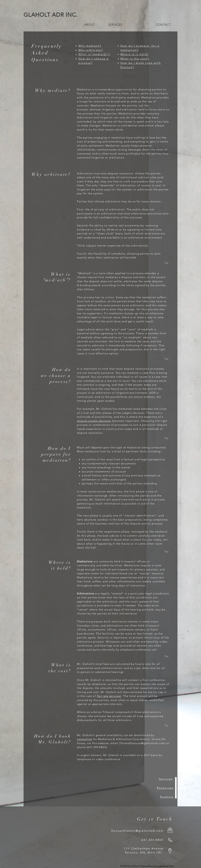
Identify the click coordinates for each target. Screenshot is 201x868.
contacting (84, 739)
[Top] (166, 263)
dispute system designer (94, 421)
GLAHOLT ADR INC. (52, 15)
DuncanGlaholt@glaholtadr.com (137, 831)
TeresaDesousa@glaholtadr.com (142, 743)
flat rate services (109, 696)
